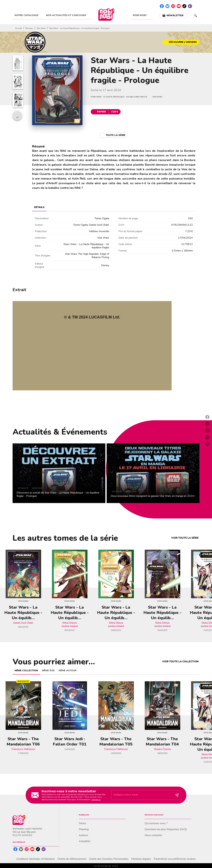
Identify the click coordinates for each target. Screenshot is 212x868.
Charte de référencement (72, 859)
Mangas (29, 28)
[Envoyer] (177, 795)
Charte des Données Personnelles (109, 859)
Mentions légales (141, 859)
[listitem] (162, 6)
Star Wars (41, 28)
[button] (173, 16)
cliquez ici (96, 800)
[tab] (28, 15)
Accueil (19, 28)
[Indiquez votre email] (142, 795)
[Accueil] (106, 14)
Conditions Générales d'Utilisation (36, 859)
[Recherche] (195, 16)
